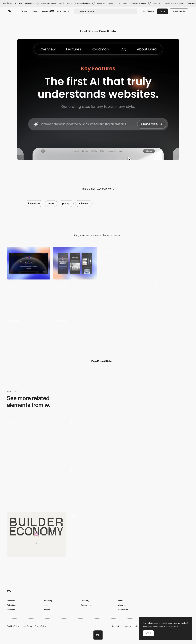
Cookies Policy (13, 626)
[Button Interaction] (29, 298)
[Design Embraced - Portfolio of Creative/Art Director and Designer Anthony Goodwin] (98, 487)
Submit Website (179, 11)
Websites (11, 601)
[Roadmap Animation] (29, 334)
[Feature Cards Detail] (167, 298)
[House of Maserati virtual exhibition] (36, 439)
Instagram (127, 626)
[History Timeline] (98, 535)
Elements (11, 610)
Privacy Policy (40, 626)
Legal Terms (27, 626)
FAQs (120, 601)
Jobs (59, 11)
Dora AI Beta (108, 31)
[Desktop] (29, 263)
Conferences (87, 605)
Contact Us (123, 610)
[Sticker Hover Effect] (160, 440)
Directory (36, 11)
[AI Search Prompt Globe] (98, 440)
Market (66, 11)
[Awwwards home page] (98, 635)
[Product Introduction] (167, 263)
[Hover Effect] (75, 334)
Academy (48, 11)
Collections (12, 605)
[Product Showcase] (75, 298)
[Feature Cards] (121, 298)
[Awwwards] (10, 11)
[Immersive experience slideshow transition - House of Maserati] (36, 487)
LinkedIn (137, 626)
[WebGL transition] (160, 487)
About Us (122, 605)
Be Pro (163, 11)
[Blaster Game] (36, 535)
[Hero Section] (121, 263)
